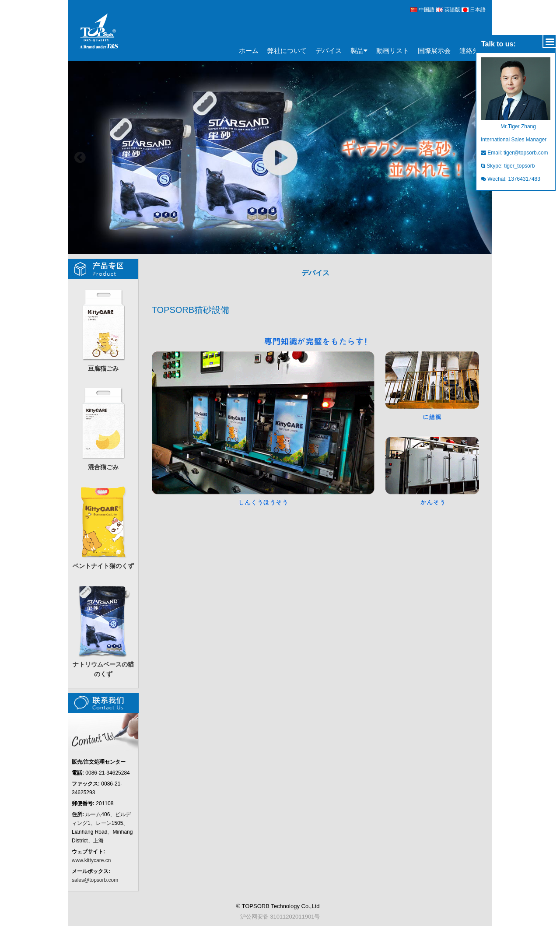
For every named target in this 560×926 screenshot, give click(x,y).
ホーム (249, 51)
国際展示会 (434, 51)
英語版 (449, 10)
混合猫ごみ (103, 427)
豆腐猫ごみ (103, 329)
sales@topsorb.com (95, 880)
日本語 (474, 10)
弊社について (287, 51)
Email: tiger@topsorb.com (514, 153)
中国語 (422, 10)
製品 (359, 51)
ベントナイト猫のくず (103, 526)
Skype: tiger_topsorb (508, 166)
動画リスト (393, 51)
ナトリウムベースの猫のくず (103, 630)
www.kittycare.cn (91, 860)
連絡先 (469, 51)
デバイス (329, 51)
